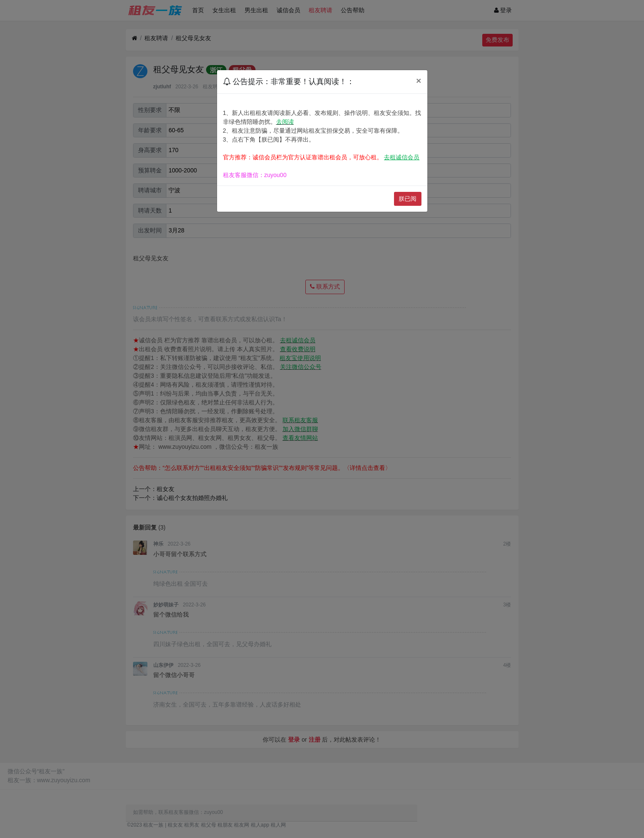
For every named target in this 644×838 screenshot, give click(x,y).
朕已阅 (408, 199)
